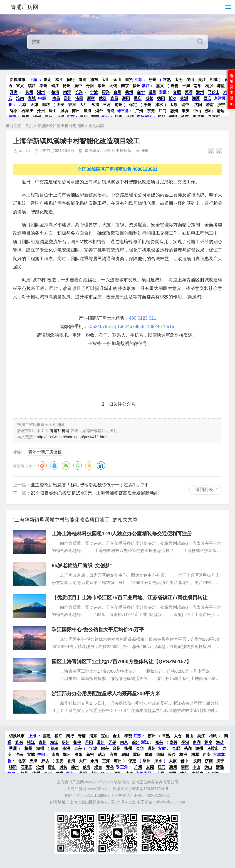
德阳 (161, 98)
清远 (221, 111)
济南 (210, 105)
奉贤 (129, 80)
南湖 (197, 86)
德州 (76, 111)
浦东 (94, 80)
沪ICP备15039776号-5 (149, 789)
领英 (101, 465)
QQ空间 (89, 465)
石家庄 (27, 111)
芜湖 (189, 92)
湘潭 (196, 98)
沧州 (41, 111)
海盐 (221, 86)
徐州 (137, 86)
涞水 (159, 105)
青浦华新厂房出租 (45, 452)
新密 (91, 98)
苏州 (152, 80)
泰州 (43, 86)
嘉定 (48, 80)
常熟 (167, 80)
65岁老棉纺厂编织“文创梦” (82, 566)
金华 (141, 92)
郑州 (68, 98)
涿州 (147, 105)
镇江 (32, 86)
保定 (133, 105)
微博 (43, 465)
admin (24, 151)
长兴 (79, 92)
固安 (60, 105)
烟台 (99, 111)
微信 (66, 465)
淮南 (20, 98)
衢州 (129, 92)
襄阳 (126, 98)
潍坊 (64, 111)
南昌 (56, 98)
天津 (34, 105)
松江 (59, 80)
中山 (197, 111)
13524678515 (101, 326)
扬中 (78, 86)
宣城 (32, 98)
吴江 (202, 80)
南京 (125, 86)
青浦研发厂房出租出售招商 (61, 126)
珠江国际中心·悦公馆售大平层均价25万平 (98, 630)
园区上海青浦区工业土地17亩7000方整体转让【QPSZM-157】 (122, 662)
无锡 (113, 86)
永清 (95, 105)
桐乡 (209, 86)
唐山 (53, 111)
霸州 (118, 105)
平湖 (186, 86)
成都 (149, 98)
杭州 (29, 92)
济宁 (221, 105)
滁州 (200, 92)
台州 (117, 92)
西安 (207, 98)
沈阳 (197, 105)
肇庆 (185, 111)
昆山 (190, 80)
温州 (152, 92)
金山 (117, 80)
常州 (102, 86)
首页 (29, 126)
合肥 (177, 92)
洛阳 (79, 98)
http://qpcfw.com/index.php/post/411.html (72, 437)
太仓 (179, 80)
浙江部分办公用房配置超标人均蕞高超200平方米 (106, 694)
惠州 (174, 111)
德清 (55, 92)
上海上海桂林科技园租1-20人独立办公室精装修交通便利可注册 (122, 534)
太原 (174, 105)
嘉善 (174, 86)
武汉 (103, 98)
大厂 (83, 105)
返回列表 (204, 490)
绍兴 (106, 92)
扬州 (66, 86)
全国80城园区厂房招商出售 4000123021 (117, 169)
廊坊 (46, 105)
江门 (162, 111)
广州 (139, 111)
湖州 (41, 92)
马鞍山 (214, 92)
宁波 (94, 92)
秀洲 (14, 92)
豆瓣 (78, 465)
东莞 (151, 111)
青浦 (83, 80)
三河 (107, 105)
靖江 (55, 86)
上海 (33, 80)
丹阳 (90, 86)
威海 (87, 111)
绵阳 (14, 111)
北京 (23, 105)
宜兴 (20, 86)
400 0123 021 (143, 318)
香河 (72, 105)
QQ (54, 465)
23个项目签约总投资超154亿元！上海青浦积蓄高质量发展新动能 (95, 493)
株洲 (184, 98)
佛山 (209, 111)
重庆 (138, 98)
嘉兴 (160, 86)
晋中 (185, 105)
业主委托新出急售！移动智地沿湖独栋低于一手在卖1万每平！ (92, 485)
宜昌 (114, 98)
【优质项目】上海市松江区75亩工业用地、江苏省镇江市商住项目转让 (130, 598)
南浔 (67, 92)
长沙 (172, 98)
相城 (214, 80)
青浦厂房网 (24, 7)
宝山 (106, 80)
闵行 (71, 80)
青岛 (111, 111)
